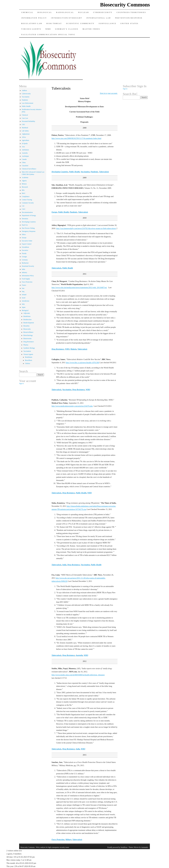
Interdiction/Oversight (67, 18)
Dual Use (25, 225)
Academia (25, 178)
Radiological (65, 12)
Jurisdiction (25, 301)
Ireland (24, 295)
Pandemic (94, 172)
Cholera (27, 363)
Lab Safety (25, 131)
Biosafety (26, 326)
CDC (23, 124)
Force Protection (58, 840)
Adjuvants (27, 313)
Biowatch (25, 187)
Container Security (28, 203)
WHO (67, 349)
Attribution (25, 150)
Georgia (24, 257)
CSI (23, 206)
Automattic (145, 847)
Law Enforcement (27, 103)
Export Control (27, 244)
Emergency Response (29, 231)
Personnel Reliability (28, 121)
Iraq (23, 291)
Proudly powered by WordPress (117, 847)
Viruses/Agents (31, 29)
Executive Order (27, 241)
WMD (48, 29)
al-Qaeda (25, 143)
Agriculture (25, 140)
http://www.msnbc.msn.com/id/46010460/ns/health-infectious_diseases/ (78, 675)
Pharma (26, 345)
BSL (23, 190)
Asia (23, 147)
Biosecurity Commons (125, 5)
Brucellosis (29, 360)
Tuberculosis (104, 172)
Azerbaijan (25, 156)
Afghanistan (26, 134)
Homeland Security (28, 266)
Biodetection (27, 320)
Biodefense (27, 316)
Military (68, 840)
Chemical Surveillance (29, 169)
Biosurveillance (28, 332)
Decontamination (27, 212)
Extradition (25, 247)
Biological (45, 12)
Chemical (27, 12)
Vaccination (85, 172)
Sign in (21, 383)
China (24, 162)
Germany (25, 260)
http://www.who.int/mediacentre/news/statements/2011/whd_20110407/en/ (79, 288)
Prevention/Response (129, 18)
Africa (24, 137)
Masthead (25, 128)
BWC (24, 193)
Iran (23, 288)
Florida (24, 253)
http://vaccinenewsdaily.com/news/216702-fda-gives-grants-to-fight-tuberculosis (86, 228)
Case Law (25, 118)
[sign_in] (109, 93)
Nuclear (84, 12)
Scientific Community (80, 23)
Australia (79, 655)
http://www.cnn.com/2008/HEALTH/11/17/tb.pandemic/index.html (77, 138)
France (24, 285)
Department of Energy (29, 215)
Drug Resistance (58, 349)
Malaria (73, 349)
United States (129, 23)
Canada (24, 159)
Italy (23, 304)
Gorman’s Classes (67, 29)
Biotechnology (28, 335)
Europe (54, 212)
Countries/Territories (131, 12)
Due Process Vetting (28, 228)
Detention (25, 219)
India (64, 565)
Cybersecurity (103, 12)
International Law (99, 18)
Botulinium (29, 357)
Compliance (26, 196)
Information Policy (34, 18)
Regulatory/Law (32, 23)
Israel (24, 298)
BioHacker (25, 263)
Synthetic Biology (29, 348)
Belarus (24, 184)
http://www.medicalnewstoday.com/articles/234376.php (72, 406)
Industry (24, 272)
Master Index (91, 29)
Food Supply (26, 279)
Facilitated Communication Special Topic (48, 35)
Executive (25, 250)
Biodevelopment (29, 323)
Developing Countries (60, 172)
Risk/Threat (54, 23)
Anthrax (24, 90)
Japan (24, 307)
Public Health (74, 172)
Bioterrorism (27, 339)
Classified (25, 166)
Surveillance (108, 23)
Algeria (24, 181)
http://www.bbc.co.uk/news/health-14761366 (83, 363)
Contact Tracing (27, 200)
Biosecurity (27, 329)
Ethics (24, 234)
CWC (24, 209)
